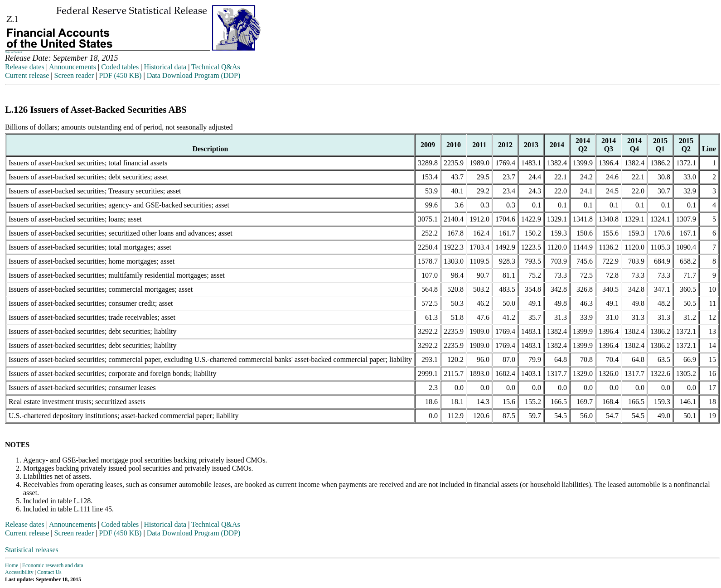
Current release (27, 75)
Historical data (165, 67)
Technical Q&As (216, 67)
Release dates (25, 67)
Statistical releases (32, 550)
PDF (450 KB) (120, 75)
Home (12, 565)
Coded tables (120, 67)
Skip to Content (14, 52)
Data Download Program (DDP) (194, 75)
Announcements (73, 67)
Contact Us (49, 572)
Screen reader (74, 75)
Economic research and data (53, 565)
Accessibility (19, 572)
